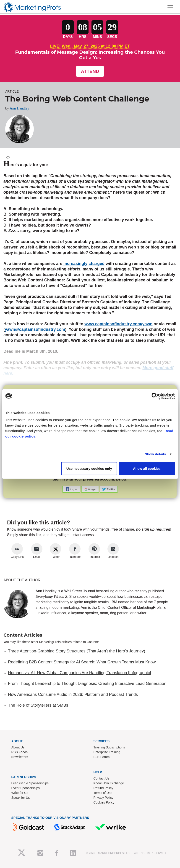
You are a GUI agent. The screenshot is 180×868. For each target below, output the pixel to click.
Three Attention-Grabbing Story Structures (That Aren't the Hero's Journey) (77, 651)
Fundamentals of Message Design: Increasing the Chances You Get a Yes (90, 55)
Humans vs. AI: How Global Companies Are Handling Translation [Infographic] (80, 673)
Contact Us (101, 778)
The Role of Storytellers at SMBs (38, 705)
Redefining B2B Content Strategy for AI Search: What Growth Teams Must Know (82, 662)
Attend (90, 71)
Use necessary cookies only (89, 469)
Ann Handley (19, 108)
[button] (72, 489)
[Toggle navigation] (170, 7)
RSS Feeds (20, 752)
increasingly (75, 264)
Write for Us (20, 793)
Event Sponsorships (26, 788)
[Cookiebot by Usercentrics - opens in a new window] (155, 396)
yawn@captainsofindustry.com (35, 329)
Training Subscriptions (109, 747)
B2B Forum (102, 757)
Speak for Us (21, 798)
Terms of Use (103, 793)
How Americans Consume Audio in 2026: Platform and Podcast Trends (73, 694)
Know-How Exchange (109, 783)
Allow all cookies (147, 469)
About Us (18, 747)
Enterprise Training (107, 752)
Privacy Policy (103, 798)
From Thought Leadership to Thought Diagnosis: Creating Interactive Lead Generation (87, 684)
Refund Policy (103, 788)
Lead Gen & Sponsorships (30, 783)
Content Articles (23, 635)
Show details (155, 454)
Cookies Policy (104, 802)
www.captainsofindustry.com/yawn (118, 324)
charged (97, 264)
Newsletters (20, 757)
